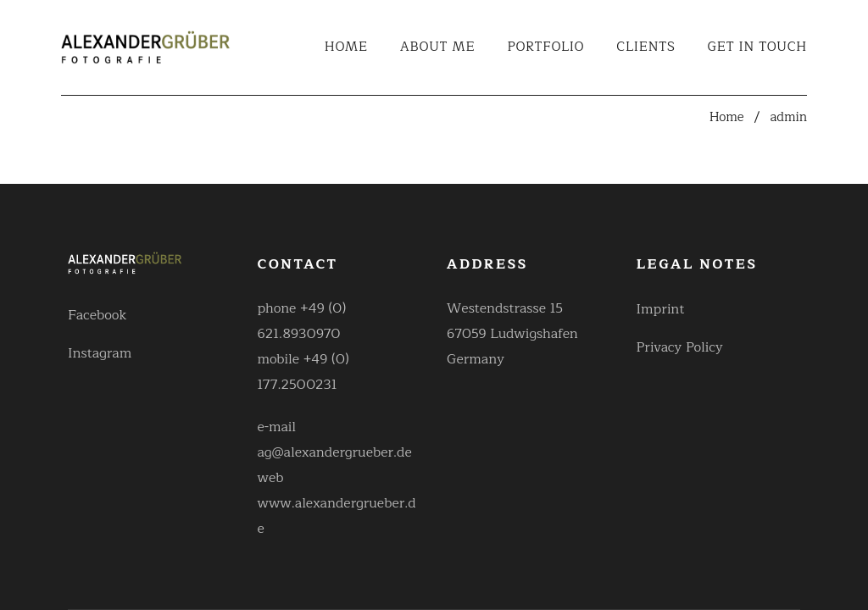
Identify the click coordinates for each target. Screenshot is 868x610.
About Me (438, 47)
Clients (645, 47)
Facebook (97, 315)
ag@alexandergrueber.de (335, 452)
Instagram (100, 353)
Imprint (661, 309)
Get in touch (757, 47)
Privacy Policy (680, 347)
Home (346, 47)
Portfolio (546, 47)
